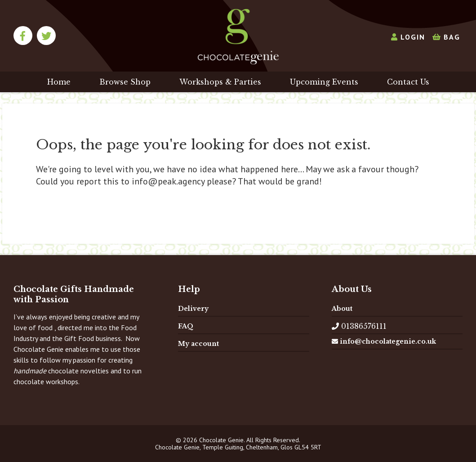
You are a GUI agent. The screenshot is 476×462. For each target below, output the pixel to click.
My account (198, 344)
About (342, 309)
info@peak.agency (168, 181)
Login (408, 37)
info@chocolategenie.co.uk (384, 341)
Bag (446, 37)
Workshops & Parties (220, 82)
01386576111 (359, 326)
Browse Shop (125, 82)
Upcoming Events (324, 82)
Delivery (193, 309)
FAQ (186, 326)
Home (59, 82)
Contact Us (408, 82)
